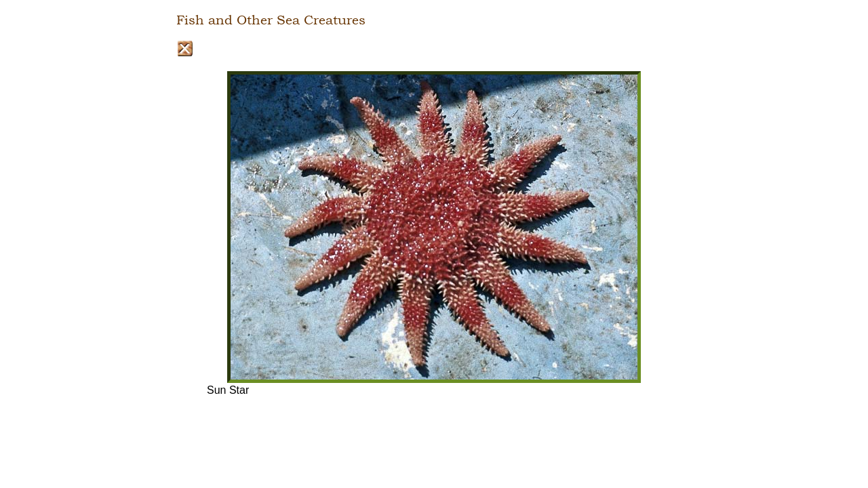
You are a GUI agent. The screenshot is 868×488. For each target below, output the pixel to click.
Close (185, 48)
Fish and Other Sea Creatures (271, 20)
